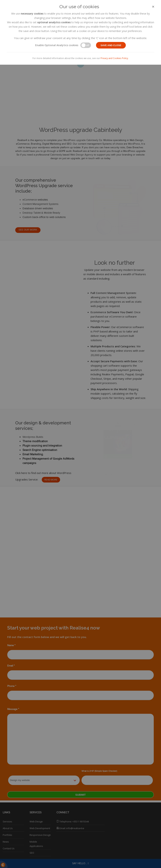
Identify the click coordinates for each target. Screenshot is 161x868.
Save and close (111, 45)
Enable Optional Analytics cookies (57, 45)
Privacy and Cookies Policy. (115, 58)
